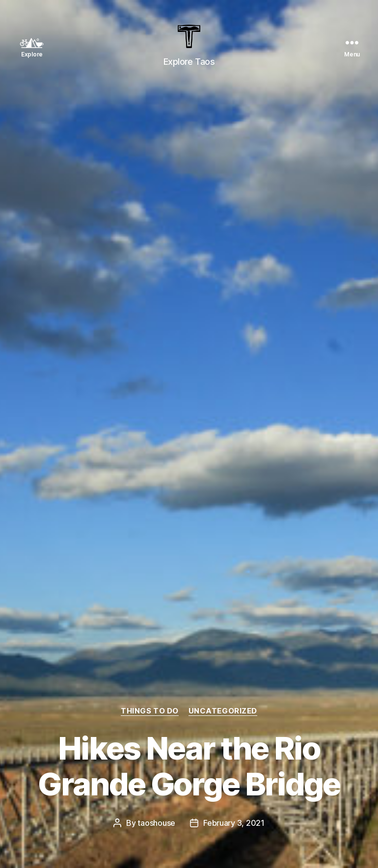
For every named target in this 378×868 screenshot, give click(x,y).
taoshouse (156, 823)
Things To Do (150, 711)
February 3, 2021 (234, 823)
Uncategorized (223, 711)
